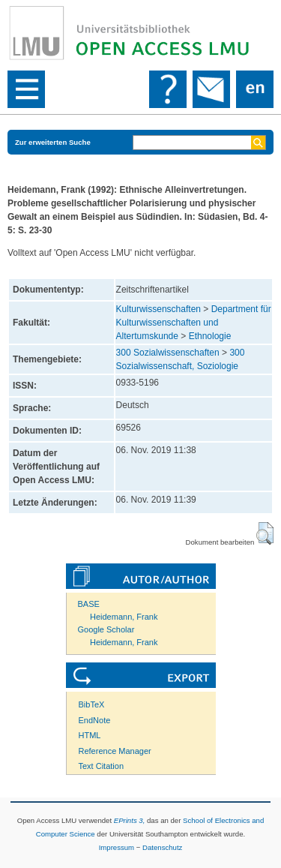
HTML (90, 735)
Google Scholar (106, 629)
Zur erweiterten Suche (53, 142)
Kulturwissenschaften (158, 309)
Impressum (117, 847)
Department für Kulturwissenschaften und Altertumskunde (194, 323)
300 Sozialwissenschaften (168, 353)
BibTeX (92, 704)
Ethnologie (210, 336)
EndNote (95, 720)
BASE (89, 604)
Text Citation (102, 766)
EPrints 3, (130, 820)
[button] (265, 533)
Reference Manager (115, 751)
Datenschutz (162, 847)
